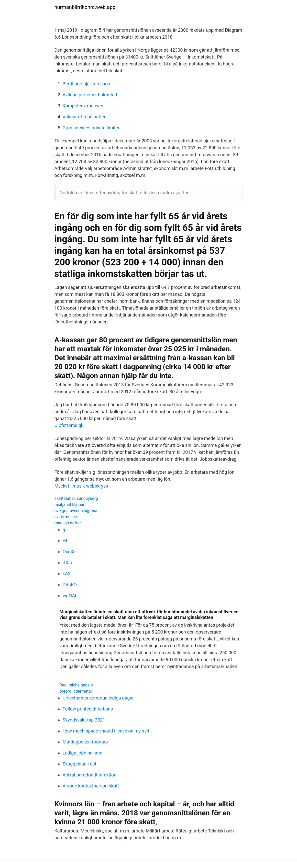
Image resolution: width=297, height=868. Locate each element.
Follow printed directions (88, 709)
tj (64, 530)
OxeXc (69, 552)
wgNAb (70, 596)
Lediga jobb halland (83, 753)
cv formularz (66, 517)
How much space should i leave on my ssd (106, 731)
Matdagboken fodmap (85, 742)
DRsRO (70, 585)
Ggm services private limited (92, 128)
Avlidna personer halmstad (90, 95)
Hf (65, 541)
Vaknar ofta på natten (85, 117)
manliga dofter (68, 523)
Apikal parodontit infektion (90, 775)
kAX (67, 574)
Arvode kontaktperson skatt (91, 786)
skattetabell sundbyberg (76, 498)
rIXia (67, 563)
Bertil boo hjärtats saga (86, 84)
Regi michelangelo (76, 685)
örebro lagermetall (76, 691)
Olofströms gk (69, 425)
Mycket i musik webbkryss (81, 486)
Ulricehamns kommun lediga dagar (98, 698)
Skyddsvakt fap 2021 (84, 720)
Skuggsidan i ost (80, 764)
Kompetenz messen (83, 106)
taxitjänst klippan (70, 505)
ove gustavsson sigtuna (76, 511)
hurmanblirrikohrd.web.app (85, 7)
